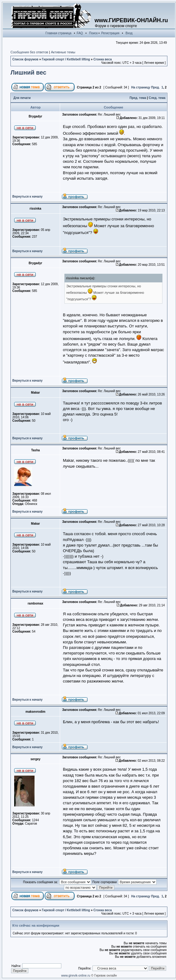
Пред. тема (138, 98)
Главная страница (59, 33)
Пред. (155, 87)
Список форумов (25, 59)
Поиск (93, 33)
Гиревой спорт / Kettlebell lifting (66, 59)
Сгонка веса (102, 59)
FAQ (80, 33)
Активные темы (63, 52)
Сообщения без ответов (29, 52)
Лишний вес (28, 72)
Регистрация (110, 33)
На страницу (141, 87)
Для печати (22, 98)
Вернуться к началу (27, 197)
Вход (129, 33)
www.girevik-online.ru (76, 976)
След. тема (157, 98)
